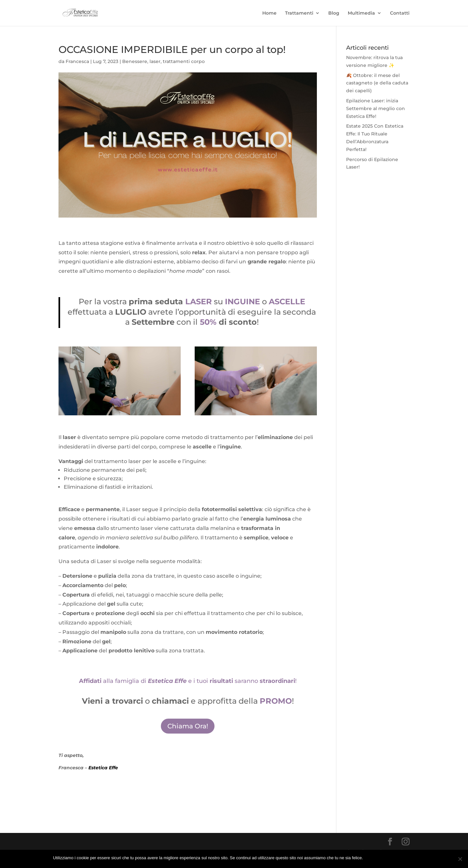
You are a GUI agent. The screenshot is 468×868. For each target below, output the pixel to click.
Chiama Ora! (188, 726)
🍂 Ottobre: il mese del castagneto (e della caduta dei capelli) (377, 83)
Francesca (77, 61)
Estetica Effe (103, 768)
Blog (334, 13)
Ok (369, 858)
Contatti (400, 13)
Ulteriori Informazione (395, 858)
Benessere (135, 61)
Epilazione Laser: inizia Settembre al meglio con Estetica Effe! (376, 108)
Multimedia (361, 13)
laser (155, 61)
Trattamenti (299, 13)
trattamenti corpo (184, 61)
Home (269, 13)
